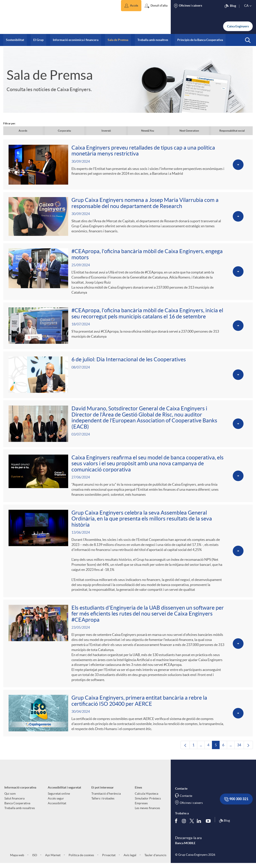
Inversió (106, 131)
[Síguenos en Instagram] (184, 825)
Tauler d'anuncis (155, 860)
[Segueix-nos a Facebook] (177, 825)
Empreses (141, 808)
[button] (131, 6)
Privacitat (108, 860)
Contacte (186, 800)
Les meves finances (147, 813)
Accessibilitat (57, 808)
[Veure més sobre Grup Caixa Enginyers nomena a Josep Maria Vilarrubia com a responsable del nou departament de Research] (128, 217)
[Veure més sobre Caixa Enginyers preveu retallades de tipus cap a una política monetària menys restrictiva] (128, 165)
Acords (23, 131)
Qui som (10, 798)
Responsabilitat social (232, 131)
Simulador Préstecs (148, 803)
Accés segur (56, 803)
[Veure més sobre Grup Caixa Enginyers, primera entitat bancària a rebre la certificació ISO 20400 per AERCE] (128, 717)
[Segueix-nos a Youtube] (209, 825)
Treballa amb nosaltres (20, 813)
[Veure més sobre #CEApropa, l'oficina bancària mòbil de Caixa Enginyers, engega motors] (128, 273)
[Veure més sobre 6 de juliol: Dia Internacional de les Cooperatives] (128, 377)
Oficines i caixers (191, 807)
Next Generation (189, 131)
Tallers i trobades (103, 803)
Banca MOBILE (185, 848)
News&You (148, 131)
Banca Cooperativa (17, 808)
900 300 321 (236, 804)
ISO (34, 860)
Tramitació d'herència (106, 798)
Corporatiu (64, 131)
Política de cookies (81, 860)
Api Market (52, 860)
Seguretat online (59, 798)
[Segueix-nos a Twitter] (192, 825)
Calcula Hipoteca (147, 798)
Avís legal (130, 860)
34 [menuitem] (241, 751)
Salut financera (14, 803)
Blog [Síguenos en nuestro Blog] (224, 826)
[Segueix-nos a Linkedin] (200, 825)
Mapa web (17, 860)
